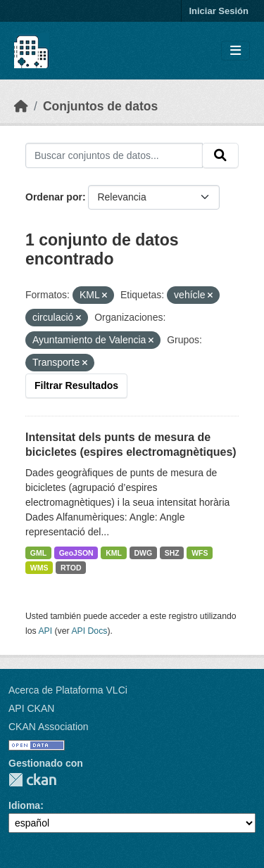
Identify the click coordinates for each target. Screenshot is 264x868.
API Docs (89, 631)
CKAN (32, 780)
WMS (39, 568)
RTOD (71, 568)
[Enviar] (220, 155)
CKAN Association (49, 727)
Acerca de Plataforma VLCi (68, 690)
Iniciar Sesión (219, 11)
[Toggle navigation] (235, 51)
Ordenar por (54, 197)
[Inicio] (21, 106)
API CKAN (31, 708)
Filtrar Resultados (76, 385)
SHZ (172, 553)
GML (38, 553)
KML (114, 553)
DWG (143, 553)
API (45, 631)
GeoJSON (76, 553)
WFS (200, 553)
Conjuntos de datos (100, 106)
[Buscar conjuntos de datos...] (114, 155)
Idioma (24, 805)
